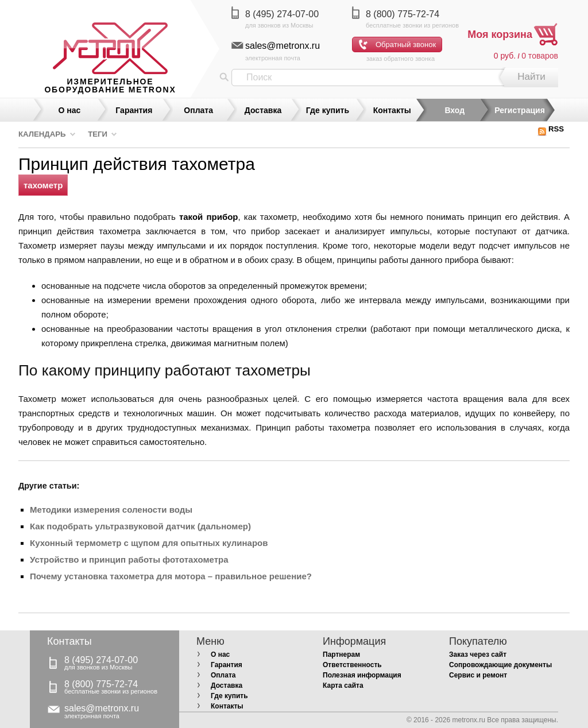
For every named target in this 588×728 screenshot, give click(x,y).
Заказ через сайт (478, 655)
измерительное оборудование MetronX (110, 86)
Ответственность (352, 665)
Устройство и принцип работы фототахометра (129, 559)
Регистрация (520, 110)
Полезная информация (362, 675)
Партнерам (341, 655)
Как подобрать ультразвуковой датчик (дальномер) (140, 526)
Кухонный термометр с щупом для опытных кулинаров (149, 543)
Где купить (328, 110)
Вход (454, 110)
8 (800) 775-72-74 (403, 14)
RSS (551, 129)
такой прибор (209, 217)
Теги (98, 134)
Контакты (392, 110)
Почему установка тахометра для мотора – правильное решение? (171, 576)
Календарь (42, 134)
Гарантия (134, 110)
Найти (531, 77)
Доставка (263, 110)
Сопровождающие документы (500, 665)
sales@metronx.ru (283, 46)
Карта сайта (343, 686)
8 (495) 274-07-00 (282, 14)
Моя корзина (500, 34)
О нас (70, 110)
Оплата (198, 110)
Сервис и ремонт (478, 675)
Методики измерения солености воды (111, 510)
